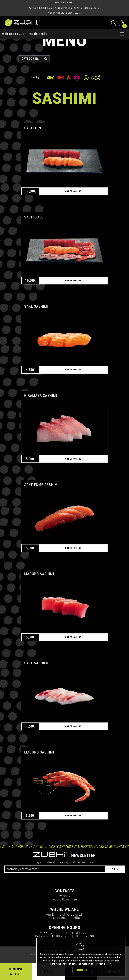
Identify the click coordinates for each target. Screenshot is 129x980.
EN (78, 14)
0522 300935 (40, 8)
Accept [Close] (82, 970)
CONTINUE (115, 869)
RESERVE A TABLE (16, 972)
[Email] (55, 869)
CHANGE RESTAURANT (60, 13)
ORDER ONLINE (73, 191)
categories (30, 59)
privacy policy (103, 964)
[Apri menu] (122, 34)
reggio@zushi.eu (65, 899)
